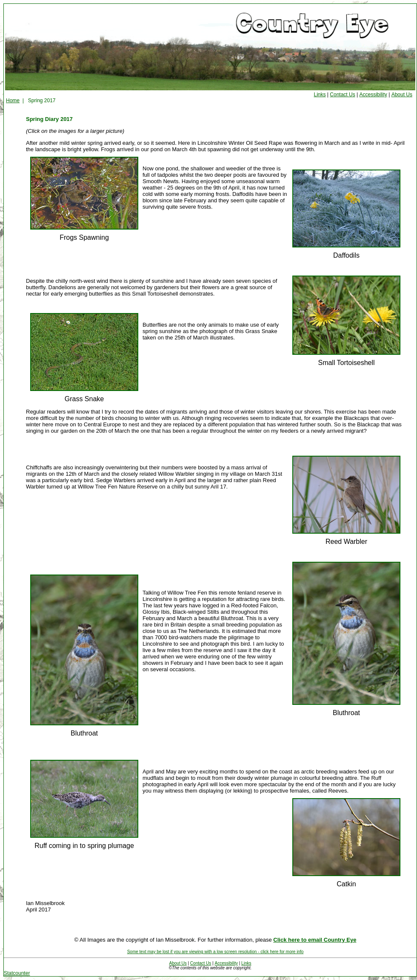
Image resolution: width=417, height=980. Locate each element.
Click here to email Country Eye (315, 940)
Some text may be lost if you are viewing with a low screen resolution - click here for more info (216, 952)
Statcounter (17, 973)
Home (13, 101)
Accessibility (373, 95)
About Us (402, 95)
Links (320, 95)
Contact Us (342, 95)
